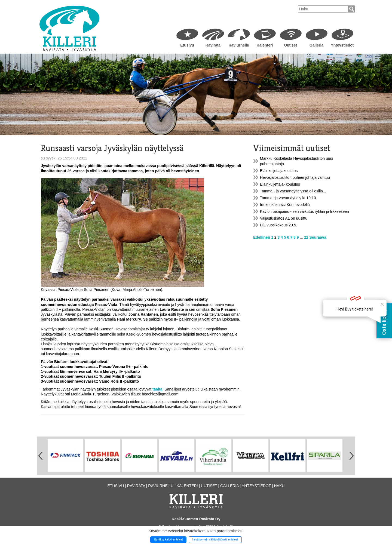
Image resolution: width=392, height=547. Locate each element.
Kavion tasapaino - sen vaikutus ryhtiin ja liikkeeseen (304, 211)
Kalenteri (265, 45)
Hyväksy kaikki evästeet (169, 540)
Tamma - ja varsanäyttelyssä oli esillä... (293, 191)
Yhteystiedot (342, 45)
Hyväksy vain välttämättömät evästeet (215, 540)
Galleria (316, 45)
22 (306, 237)
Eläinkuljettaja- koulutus (280, 184)
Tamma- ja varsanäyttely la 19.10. (288, 198)
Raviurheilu (239, 45)
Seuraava (318, 237)
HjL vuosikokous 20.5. (278, 225)
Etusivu (187, 45)
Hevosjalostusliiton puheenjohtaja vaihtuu (295, 177)
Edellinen (262, 237)
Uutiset (291, 45)
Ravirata (213, 45)
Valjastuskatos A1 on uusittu (284, 218)
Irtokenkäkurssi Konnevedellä (285, 205)
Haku (279, 486)
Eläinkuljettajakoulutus (279, 171)
